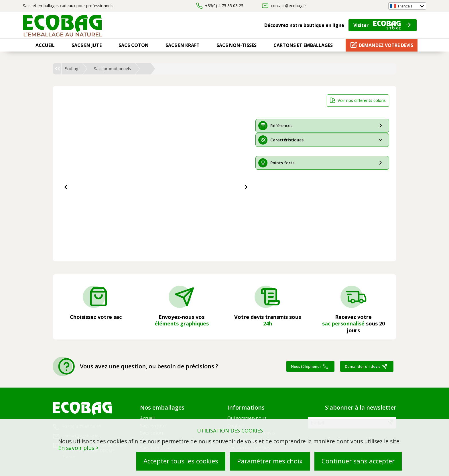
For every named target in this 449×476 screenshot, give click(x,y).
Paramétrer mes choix (270, 461)
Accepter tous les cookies (181, 461)
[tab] (322, 126)
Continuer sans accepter (358, 461)
